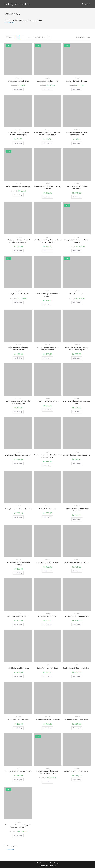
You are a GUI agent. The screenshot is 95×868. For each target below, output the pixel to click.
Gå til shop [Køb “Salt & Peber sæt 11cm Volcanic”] (18, 625)
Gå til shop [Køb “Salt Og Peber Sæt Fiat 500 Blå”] (18, 302)
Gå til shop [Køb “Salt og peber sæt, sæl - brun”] (18, 89)
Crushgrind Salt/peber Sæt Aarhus (77, 771)
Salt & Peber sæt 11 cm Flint (48, 616)
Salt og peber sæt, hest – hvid (47, 81)
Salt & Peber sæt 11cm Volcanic (18, 616)
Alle (89, 37)
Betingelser (58, 863)
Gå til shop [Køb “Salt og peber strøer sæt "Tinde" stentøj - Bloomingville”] (18, 143)
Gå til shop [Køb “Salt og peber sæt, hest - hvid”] (47, 89)
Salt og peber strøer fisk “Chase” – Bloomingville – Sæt (77, 134)
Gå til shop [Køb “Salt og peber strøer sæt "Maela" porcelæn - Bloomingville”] (18, 251)
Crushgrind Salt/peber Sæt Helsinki (77, 720)
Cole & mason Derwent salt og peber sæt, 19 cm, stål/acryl (18, 826)
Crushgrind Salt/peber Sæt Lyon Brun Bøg (77, 402)
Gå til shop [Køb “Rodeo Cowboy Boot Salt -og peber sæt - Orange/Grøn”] (18, 412)
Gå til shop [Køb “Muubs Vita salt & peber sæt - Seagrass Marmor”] (47, 358)
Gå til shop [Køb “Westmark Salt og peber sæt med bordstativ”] (47, 304)
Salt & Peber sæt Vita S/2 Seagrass (18, 186)
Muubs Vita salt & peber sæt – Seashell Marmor (18, 349)
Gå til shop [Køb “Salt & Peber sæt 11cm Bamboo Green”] (77, 676)
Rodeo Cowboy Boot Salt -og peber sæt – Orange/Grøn (18, 402)
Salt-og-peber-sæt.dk (17, 4)
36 (83, 37)
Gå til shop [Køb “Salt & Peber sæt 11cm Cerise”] (18, 676)
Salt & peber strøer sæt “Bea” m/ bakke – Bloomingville (77, 349)
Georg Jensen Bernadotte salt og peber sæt (18, 563)
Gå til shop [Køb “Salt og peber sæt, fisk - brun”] (77, 89)
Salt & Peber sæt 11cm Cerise (18, 668)
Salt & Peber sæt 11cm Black (47, 668)
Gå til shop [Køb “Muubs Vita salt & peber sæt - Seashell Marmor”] (18, 358)
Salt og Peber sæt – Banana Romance (77, 455)
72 (86, 37)
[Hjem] (5, 23)
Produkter (18, 78)
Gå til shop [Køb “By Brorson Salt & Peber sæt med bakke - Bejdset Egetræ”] (47, 782)
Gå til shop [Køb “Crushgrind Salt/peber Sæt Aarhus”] (77, 780)
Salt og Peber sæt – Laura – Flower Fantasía (77, 241)
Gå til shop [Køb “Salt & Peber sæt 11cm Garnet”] (47, 571)
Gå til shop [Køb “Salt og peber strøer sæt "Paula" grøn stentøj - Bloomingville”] (47, 143)
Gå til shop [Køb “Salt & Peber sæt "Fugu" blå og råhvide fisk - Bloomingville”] (47, 251)
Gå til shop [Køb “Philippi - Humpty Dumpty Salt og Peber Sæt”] (77, 519)
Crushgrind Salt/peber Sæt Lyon (47, 401)
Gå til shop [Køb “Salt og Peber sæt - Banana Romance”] (77, 463)
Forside (36, 863)
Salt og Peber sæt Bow (77, 294)
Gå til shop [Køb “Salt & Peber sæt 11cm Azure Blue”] (77, 625)
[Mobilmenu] (86, 4)
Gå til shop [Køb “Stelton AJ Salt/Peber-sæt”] (47, 517)
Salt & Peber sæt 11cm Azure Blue (77, 616)
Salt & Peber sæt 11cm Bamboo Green (77, 668)
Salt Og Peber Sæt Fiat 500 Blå (18, 294)
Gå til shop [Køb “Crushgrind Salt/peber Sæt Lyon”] (47, 410)
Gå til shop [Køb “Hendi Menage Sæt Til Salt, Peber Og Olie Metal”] (47, 197)
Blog (51, 863)
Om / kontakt (44, 863)
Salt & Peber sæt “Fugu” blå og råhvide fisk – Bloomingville (48, 241)
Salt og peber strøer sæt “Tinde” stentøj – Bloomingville (18, 134)
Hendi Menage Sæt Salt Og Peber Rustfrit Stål (77, 187)
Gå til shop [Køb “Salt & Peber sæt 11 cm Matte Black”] (77, 571)
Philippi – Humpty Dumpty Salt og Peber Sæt (77, 510)
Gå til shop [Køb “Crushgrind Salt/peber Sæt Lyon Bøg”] (18, 463)
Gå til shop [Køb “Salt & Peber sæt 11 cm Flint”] (47, 625)
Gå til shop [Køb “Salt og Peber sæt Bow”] (77, 302)
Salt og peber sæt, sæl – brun (18, 81)
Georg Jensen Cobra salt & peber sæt (18, 771)
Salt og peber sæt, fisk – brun (77, 81)
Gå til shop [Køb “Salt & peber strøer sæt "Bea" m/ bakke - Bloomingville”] (77, 358)
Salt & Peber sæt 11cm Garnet (47, 562)
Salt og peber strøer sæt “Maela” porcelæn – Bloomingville (18, 241)
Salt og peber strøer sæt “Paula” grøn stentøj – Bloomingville (47, 134)
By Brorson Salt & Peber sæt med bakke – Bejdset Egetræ (47, 772)
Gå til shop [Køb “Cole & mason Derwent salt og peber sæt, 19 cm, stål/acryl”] (18, 835)
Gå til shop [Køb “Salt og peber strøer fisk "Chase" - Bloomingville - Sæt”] (77, 143)
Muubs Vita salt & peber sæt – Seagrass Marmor (47, 349)
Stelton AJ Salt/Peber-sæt (47, 509)
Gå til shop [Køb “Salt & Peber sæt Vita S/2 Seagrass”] (18, 195)
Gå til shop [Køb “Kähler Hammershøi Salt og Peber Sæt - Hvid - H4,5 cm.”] (47, 465)
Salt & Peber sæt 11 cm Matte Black (77, 562)
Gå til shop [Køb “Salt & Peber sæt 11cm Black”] (47, 676)
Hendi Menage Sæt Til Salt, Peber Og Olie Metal (47, 187)
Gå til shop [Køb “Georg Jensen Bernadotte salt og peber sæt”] (18, 573)
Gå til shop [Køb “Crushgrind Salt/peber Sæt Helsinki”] (77, 728)
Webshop (11, 23)
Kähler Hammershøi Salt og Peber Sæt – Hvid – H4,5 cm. (47, 456)
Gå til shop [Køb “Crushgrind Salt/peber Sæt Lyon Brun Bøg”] (77, 412)
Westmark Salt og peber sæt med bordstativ (48, 295)
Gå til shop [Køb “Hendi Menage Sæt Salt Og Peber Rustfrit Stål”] (77, 197)
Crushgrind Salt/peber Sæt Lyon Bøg (18, 455)
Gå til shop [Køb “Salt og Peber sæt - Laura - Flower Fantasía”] (77, 251)
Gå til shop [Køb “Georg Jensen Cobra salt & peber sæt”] (18, 780)
